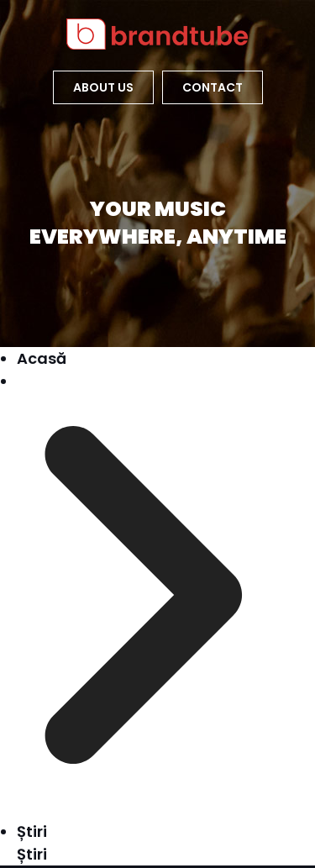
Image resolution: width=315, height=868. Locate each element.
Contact (213, 87)
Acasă (42, 358)
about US (103, 87)
